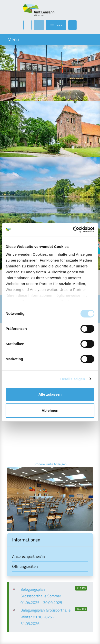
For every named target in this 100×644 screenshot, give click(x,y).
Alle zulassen (50, 394)
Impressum (16, 611)
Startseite (15, 584)
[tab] (50, 476)
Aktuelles (15, 591)
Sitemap (14, 624)
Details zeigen (73, 379)
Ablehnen (50, 410)
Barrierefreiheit (19, 604)
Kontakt (14, 598)
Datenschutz (18, 617)
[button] (50, 475)
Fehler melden (19, 631)
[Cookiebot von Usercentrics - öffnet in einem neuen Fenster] (73, 230)
